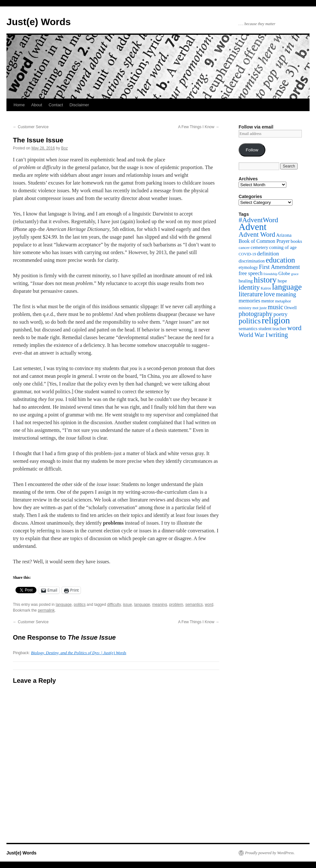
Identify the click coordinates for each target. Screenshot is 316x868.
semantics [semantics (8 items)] (248, 329)
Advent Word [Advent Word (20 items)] (257, 234)
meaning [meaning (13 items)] (286, 294)
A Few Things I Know (199, 127)
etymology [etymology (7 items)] (248, 267)
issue (127, 605)
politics (80, 605)
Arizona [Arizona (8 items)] (284, 235)
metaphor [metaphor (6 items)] (283, 301)
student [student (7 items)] (265, 329)
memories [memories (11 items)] (249, 301)
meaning (160, 605)
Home (19, 105)
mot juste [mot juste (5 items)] (260, 308)
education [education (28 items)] (280, 260)
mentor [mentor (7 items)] (268, 301)
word (209, 605)
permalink (46, 610)
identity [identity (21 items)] (249, 287)
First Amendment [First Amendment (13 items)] (279, 267)
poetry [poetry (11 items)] (281, 314)
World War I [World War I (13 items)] (253, 335)
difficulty (114, 605)
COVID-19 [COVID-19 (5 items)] (247, 254)
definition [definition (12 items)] (268, 253)
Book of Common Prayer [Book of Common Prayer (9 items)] (264, 241)
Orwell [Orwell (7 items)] (290, 308)
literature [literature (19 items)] (251, 294)
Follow (252, 150)
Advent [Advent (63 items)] (252, 227)
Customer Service (31, 127)
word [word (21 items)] (294, 328)
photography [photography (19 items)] (256, 314)
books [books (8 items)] (296, 241)
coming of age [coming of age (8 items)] (283, 247)
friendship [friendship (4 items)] (270, 274)
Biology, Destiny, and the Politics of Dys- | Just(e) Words (79, 653)
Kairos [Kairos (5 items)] (266, 288)
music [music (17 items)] (275, 307)
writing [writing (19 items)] (278, 335)
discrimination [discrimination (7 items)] (252, 261)
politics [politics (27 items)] (250, 321)
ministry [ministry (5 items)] (245, 308)
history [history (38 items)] (265, 280)
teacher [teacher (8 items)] (279, 329)
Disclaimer (79, 105)
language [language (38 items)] (287, 287)
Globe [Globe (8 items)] (284, 273)
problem (176, 605)
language (64, 605)
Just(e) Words (39, 22)
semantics (194, 605)
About (37, 105)
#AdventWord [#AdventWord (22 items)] (258, 220)
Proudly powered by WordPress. (270, 853)
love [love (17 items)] (269, 294)
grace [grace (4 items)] (295, 274)
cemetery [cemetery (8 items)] (259, 247)
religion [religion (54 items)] (276, 320)
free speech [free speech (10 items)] (251, 273)
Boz (64, 148)
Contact (56, 105)
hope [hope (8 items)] (282, 281)
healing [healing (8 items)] (246, 281)
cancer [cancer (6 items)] (244, 248)
